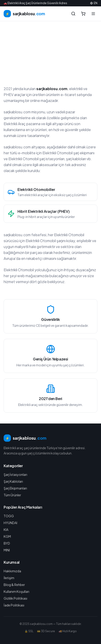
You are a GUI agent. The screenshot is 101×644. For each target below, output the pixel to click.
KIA (6, 530)
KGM (7, 536)
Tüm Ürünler (12, 495)
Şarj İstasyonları (15, 474)
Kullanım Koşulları (16, 591)
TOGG (9, 516)
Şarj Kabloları (13, 481)
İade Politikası (14, 605)
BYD (7, 543)
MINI (7, 550)
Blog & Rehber (14, 585)
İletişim (9, 578)
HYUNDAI (10, 523)
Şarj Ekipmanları (15, 488)
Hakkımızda (12, 571)
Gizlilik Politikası (15, 598)
